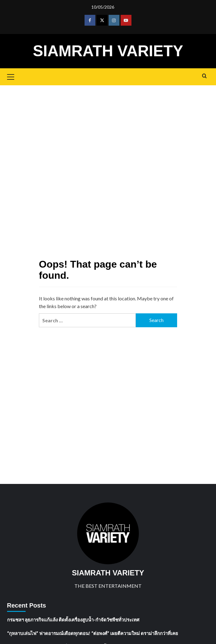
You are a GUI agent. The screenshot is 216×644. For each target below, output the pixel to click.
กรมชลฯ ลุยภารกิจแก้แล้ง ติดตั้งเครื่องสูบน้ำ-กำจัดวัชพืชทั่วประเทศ (73, 620)
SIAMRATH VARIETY (108, 51)
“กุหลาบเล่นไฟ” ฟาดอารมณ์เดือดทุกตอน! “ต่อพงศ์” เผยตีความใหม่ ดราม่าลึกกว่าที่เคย (93, 633)
